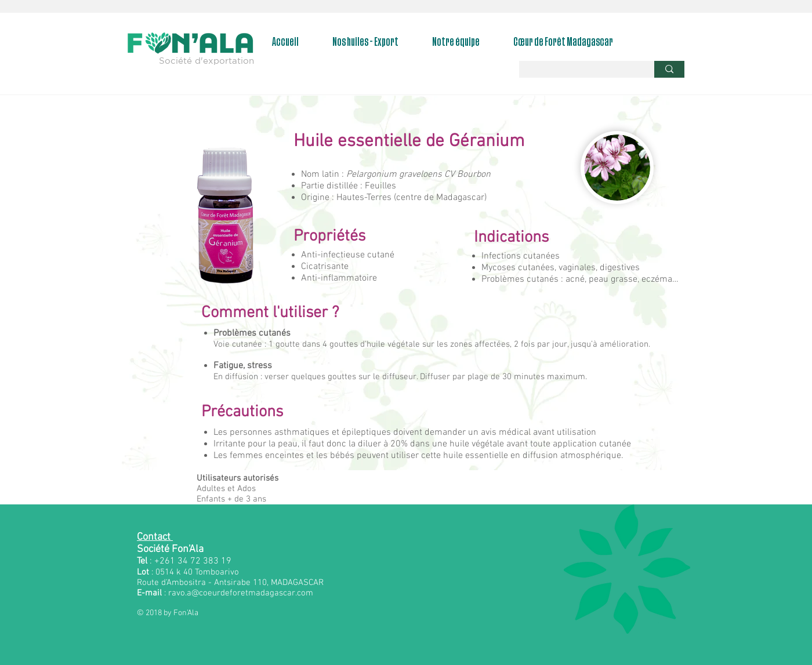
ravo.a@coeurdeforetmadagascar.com (241, 593)
